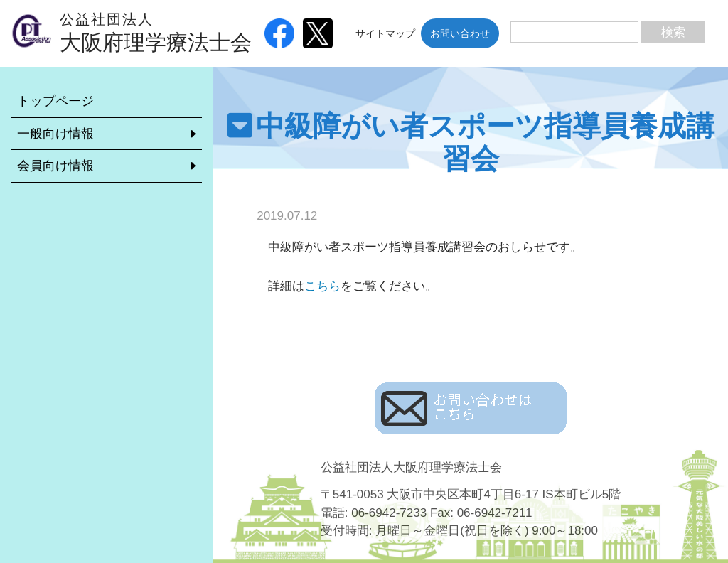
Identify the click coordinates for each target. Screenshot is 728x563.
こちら (322, 286)
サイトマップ (385, 33)
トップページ (55, 101)
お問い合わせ (460, 33)
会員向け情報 (55, 166)
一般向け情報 (55, 134)
